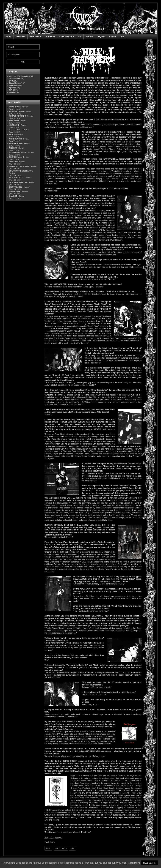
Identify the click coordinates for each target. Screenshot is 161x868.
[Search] (23, 47)
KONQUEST (14, 120)
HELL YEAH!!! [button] (150, 863)
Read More (134, 863)
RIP (80, 37)
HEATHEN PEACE (17, 178)
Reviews (20, 37)
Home (9, 37)
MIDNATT (13, 148)
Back (48, 848)
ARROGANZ (14, 125)
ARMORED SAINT (17, 111)
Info (122, 37)
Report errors (61, 848)
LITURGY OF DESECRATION (21, 171)
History (89, 37)
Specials (13, 88)
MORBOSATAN (15, 139)
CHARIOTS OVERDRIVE (19, 166)
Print (72, 848)
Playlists (101, 37)
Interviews (34, 37)
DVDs (11, 81)
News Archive (66, 37)
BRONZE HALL (15, 157)
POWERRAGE (15, 107)
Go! (23, 62)
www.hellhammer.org (53, 837)
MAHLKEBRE (15, 191)
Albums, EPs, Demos (18, 76)
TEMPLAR (13, 162)
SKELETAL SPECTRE (18, 182)
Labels (112, 37)
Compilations (15, 79)
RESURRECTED (16, 143)
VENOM (12, 134)
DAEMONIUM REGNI (18, 153)
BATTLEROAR (15, 130)
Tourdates (50, 37)
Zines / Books (15, 83)
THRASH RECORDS (17, 116)
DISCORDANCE (16, 187)
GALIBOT (13, 196)
